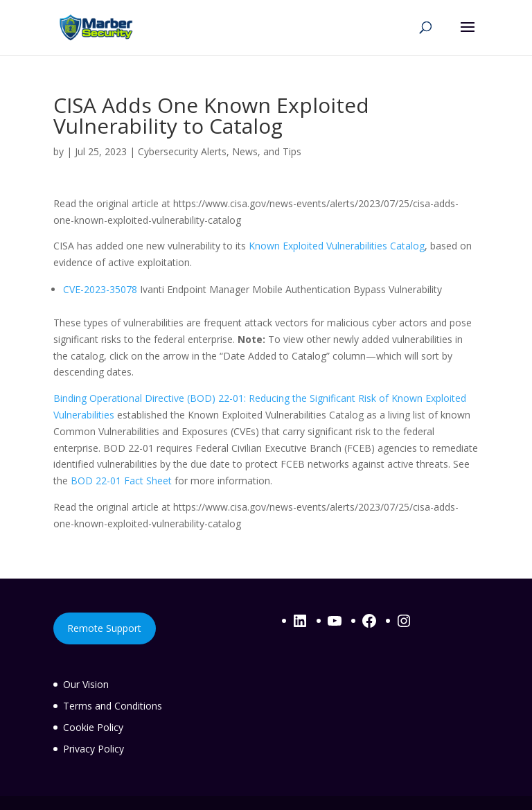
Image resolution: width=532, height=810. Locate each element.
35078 (123, 289)
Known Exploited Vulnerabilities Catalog (337, 246)
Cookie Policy (93, 727)
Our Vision (86, 684)
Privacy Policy (94, 749)
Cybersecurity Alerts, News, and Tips (220, 151)
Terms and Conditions (113, 706)
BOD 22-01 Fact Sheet (121, 481)
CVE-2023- (86, 289)
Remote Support (104, 628)
